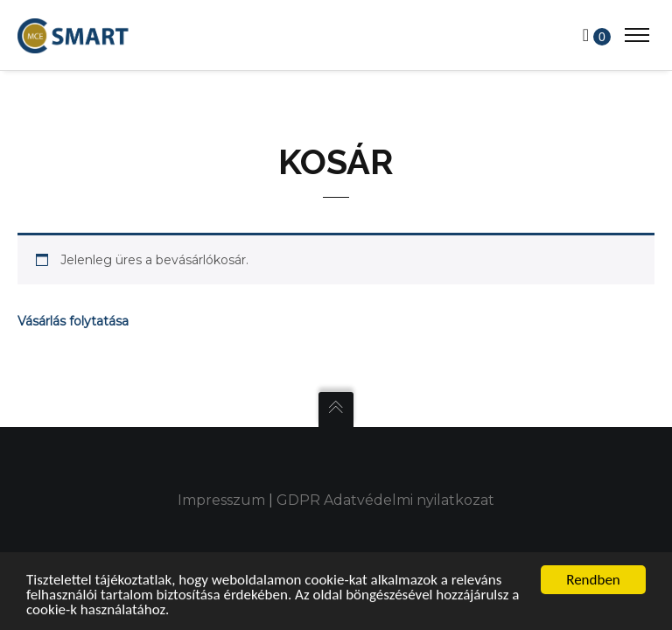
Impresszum (221, 500)
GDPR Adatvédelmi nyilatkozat (385, 500)
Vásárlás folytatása (73, 321)
